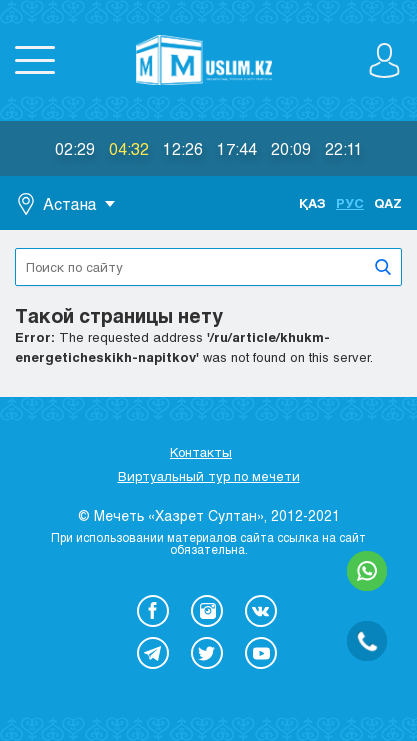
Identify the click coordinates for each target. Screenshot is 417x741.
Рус (350, 203)
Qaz (388, 203)
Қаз (312, 203)
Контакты (201, 452)
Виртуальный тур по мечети (209, 476)
